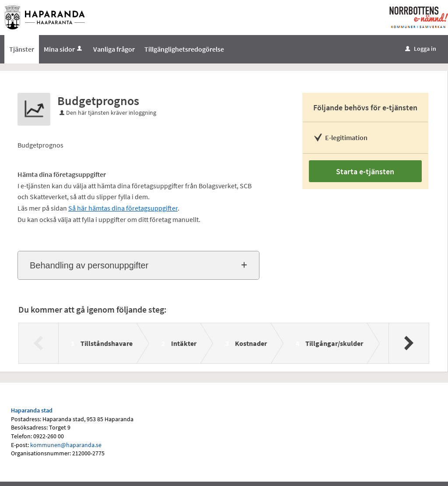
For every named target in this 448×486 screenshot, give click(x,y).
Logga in (421, 49)
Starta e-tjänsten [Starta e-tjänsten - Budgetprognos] (365, 171)
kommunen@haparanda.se (66, 445)
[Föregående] (39, 343)
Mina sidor (64, 49)
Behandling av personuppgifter (89, 265)
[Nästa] (408, 343)
